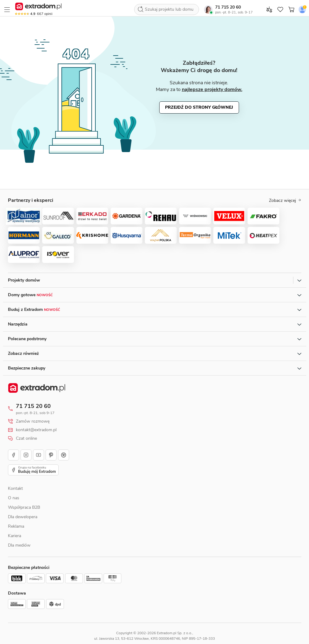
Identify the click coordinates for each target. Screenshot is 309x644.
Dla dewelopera (23, 517)
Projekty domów (24, 280)
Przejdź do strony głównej (199, 107)
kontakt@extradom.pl (36, 430)
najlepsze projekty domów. (212, 89)
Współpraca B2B (24, 507)
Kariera (15, 536)
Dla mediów (19, 545)
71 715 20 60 (228, 7)
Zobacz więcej (285, 201)
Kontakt (15, 488)
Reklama (16, 526)
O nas (14, 498)
